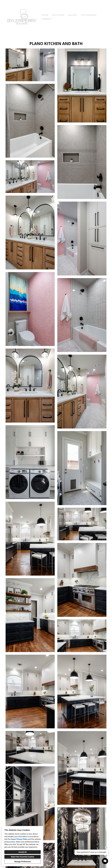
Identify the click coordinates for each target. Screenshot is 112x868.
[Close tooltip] (107, 847)
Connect (47, 19)
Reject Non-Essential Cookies (23, 857)
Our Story (58, 15)
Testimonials (89, 15)
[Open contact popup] (105, 861)
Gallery (73, 15)
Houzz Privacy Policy (19, 839)
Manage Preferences (22, 862)
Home (45, 15)
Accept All (23, 852)
